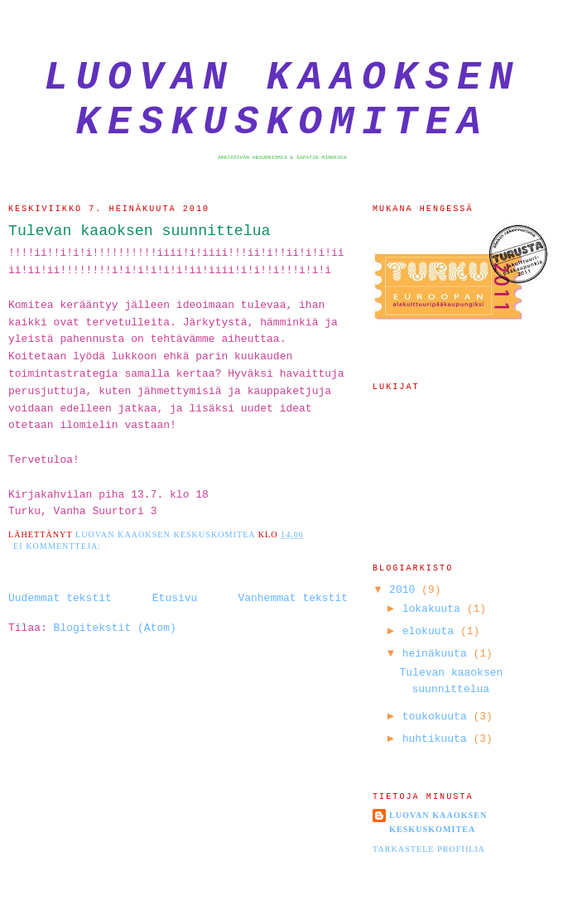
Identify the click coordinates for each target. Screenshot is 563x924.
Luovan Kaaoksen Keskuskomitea (282, 100)
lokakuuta (435, 609)
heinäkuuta (438, 654)
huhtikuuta (438, 739)
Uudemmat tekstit (60, 598)
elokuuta (431, 631)
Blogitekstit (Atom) (115, 628)
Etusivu (175, 598)
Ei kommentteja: (59, 546)
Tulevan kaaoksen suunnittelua (140, 231)
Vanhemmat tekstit (293, 598)
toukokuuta (438, 717)
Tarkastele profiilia (429, 849)
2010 (405, 590)
